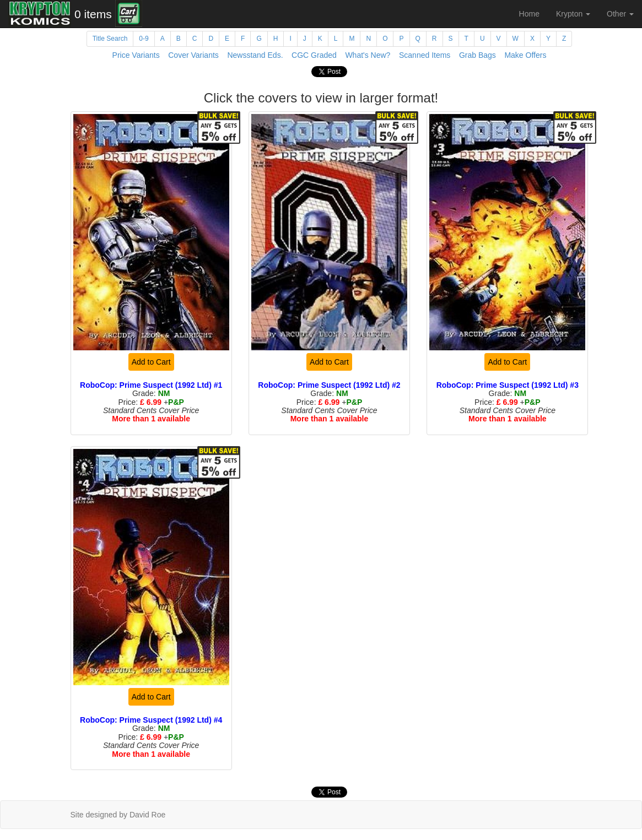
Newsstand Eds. (255, 55)
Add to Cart (151, 362)
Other (620, 14)
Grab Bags (478, 55)
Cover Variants (193, 55)
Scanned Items (425, 55)
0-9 (144, 39)
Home (529, 14)
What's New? (368, 55)
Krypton (573, 14)
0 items (93, 14)
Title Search (110, 39)
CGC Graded (314, 55)
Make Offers (525, 55)
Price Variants (136, 55)
